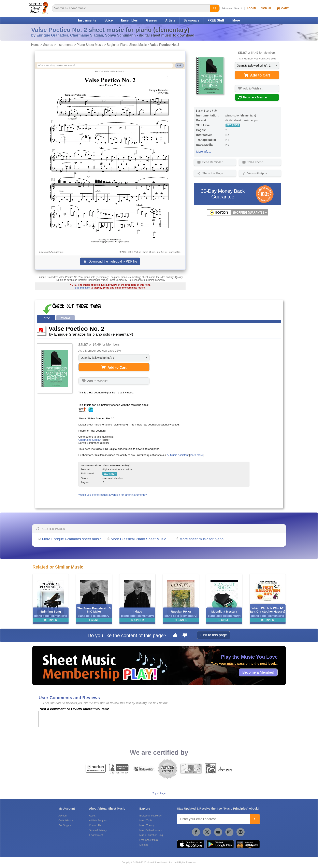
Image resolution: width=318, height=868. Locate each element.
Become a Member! (258, 672)
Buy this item (82, 288)
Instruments (87, 20)
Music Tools (146, 821)
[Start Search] (215, 8)
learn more (196, 455)
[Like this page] (175, 636)
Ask (179, 66)
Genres (151, 20)
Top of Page (159, 793)
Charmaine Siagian (90, 440)
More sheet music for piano (201, 539)
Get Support (65, 825)
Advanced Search (232, 8)
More (236, 20)
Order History (66, 821)
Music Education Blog (151, 835)
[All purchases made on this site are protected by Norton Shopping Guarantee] (237, 215)
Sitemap (144, 845)
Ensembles (129, 20)
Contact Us (95, 825)
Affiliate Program (98, 821)
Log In (251, 8)
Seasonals (191, 20)
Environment (96, 835)
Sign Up (266, 8)
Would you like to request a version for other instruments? (113, 495)
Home (35, 45)
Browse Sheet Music (150, 816)
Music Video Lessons (151, 830)
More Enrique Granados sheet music (72, 539)
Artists (170, 20)
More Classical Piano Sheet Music (138, 539)
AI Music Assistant (178, 455)
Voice (109, 20)
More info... (204, 152)
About (92, 816)
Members (270, 53)
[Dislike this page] (185, 636)
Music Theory (147, 825)
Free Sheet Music (149, 840)
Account (63, 816)
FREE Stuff (216, 20)
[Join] (255, 819)
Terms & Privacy (98, 830)
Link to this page (214, 635)
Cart (282, 8)
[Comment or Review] (80, 719)
